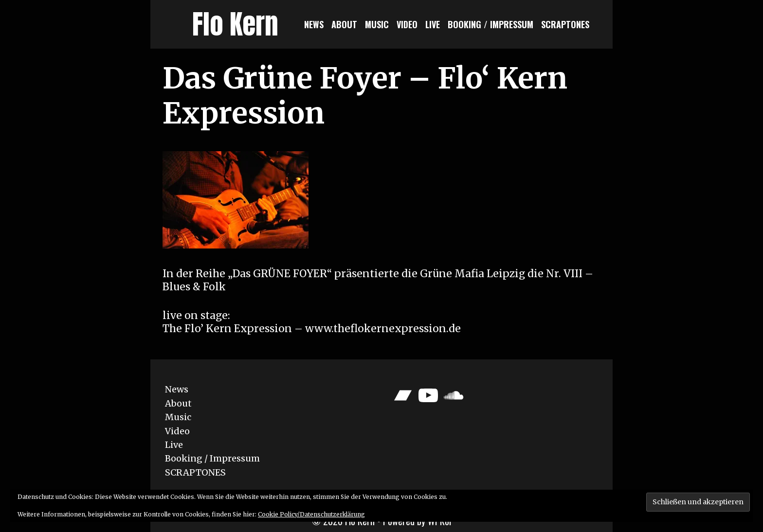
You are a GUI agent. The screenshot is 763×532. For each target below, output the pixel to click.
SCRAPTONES (565, 24)
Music (377, 24)
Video (407, 24)
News (314, 24)
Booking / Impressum (490, 24)
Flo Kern (235, 24)
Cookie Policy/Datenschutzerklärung (311, 514)
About (344, 24)
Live (433, 24)
